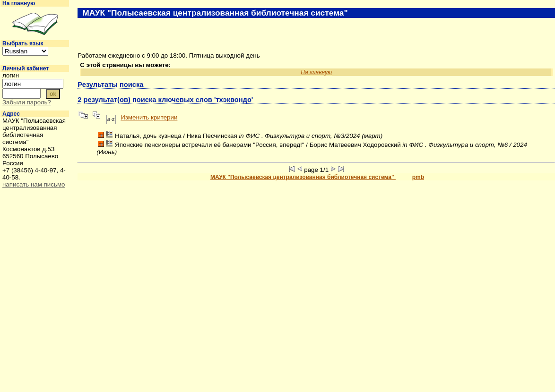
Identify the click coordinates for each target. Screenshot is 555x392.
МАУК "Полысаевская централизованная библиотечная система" (303, 177)
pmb (418, 177)
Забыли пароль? (27, 102)
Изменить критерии (149, 117)
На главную (19, 3)
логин (11, 75)
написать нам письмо (34, 184)
